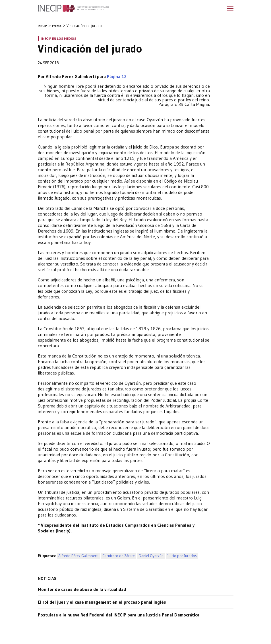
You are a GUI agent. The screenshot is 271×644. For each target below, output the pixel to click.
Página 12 (117, 76)
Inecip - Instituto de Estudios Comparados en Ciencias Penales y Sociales (73, 9)
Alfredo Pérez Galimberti (78, 556)
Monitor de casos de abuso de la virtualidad (82, 589)
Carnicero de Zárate (119, 556)
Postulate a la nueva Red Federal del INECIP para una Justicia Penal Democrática (119, 615)
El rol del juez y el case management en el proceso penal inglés (102, 602)
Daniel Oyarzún (151, 556)
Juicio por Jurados (182, 556)
